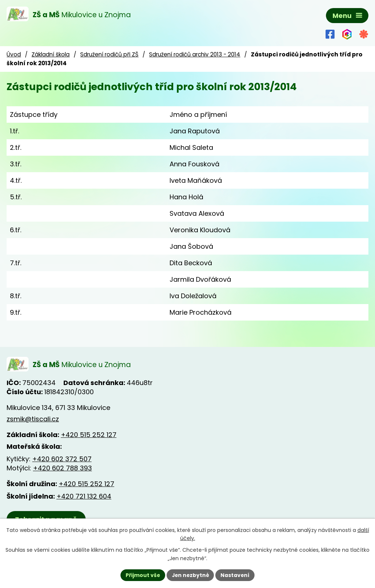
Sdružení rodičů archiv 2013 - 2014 (195, 54)
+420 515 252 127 (89, 435)
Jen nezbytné (190, 575)
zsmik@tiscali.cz (33, 419)
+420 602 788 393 (62, 468)
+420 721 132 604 (84, 497)
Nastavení (236, 575)
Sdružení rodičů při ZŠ (109, 54)
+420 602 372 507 (62, 459)
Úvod (14, 54)
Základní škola (51, 54)
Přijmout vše (142, 575)
